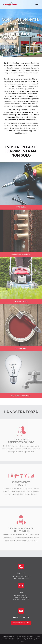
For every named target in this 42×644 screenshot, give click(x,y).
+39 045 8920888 (24, 576)
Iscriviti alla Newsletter (21, 623)
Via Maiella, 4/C (31, 637)
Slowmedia (21, 641)
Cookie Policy (31, 639)
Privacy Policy (22, 639)
